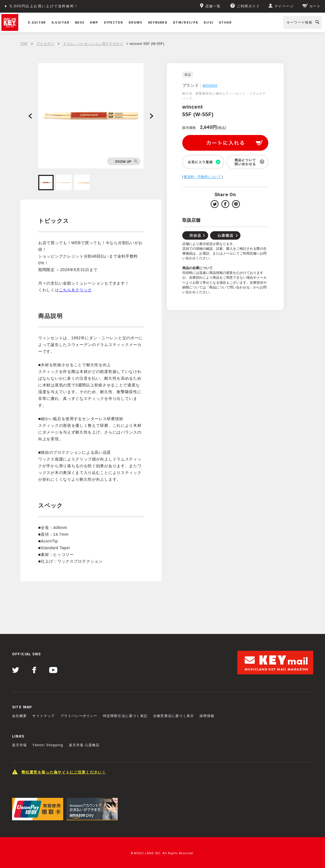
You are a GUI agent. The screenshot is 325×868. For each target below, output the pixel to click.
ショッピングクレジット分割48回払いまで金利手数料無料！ (65, 6)
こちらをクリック (76, 290)
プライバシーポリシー (79, 716)
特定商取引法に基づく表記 (125, 716)
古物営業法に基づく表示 (173, 716)
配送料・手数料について (203, 177)
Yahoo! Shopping (48, 745)
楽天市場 (20, 745)
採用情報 (207, 716)
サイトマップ (43, 716)
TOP (24, 44)
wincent (210, 85)
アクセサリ (45, 44)
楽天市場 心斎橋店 (84, 745)
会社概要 (20, 716)
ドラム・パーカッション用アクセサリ (93, 44)
